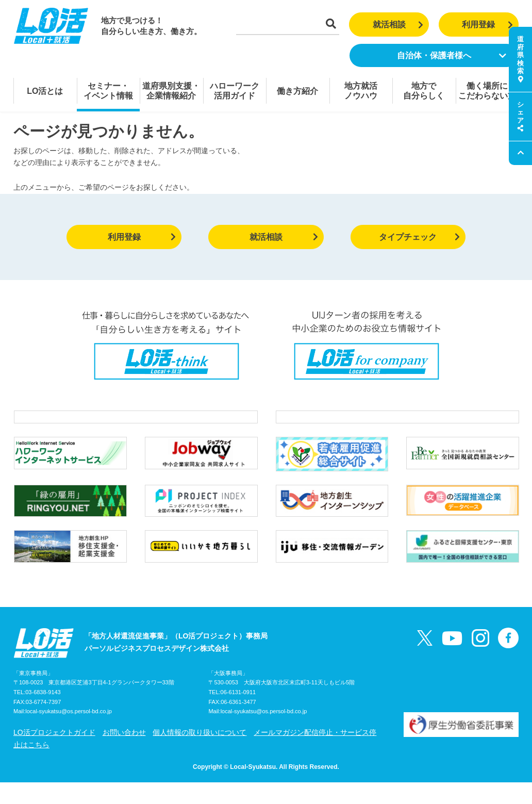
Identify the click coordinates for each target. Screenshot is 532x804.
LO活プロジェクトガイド (54, 754)
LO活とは (45, 91)
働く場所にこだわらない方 (487, 91)
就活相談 (398, 24)
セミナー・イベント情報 (108, 91)
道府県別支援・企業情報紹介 (171, 91)
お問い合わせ (124, 754)
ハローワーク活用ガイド (235, 91)
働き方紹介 (297, 91)
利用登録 (487, 24)
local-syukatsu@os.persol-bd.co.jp (69, 733)
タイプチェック (419, 237)
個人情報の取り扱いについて (199, 754)
